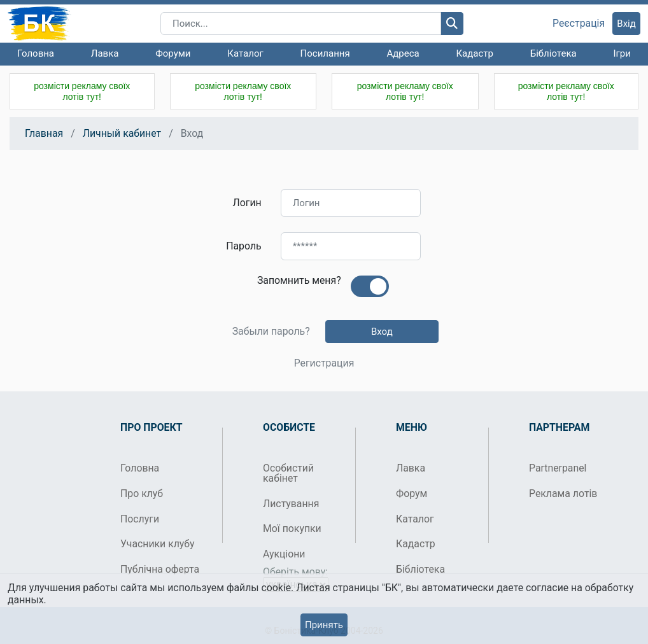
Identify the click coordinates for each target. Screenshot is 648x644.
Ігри (622, 53)
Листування (291, 504)
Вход (382, 332)
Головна (36, 53)
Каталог (245, 53)
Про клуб (142, 493)
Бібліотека (553, 53)
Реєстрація (579, 24)
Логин (247, 203)
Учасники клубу (158, 544)
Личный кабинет (122, 133)
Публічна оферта (160, 569)
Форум (412, 493)
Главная (44, 133)
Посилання (325, 53)
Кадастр (475, 53)
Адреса (403, 53)
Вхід (626, 24)
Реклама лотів (563, 493)
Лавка (105, 53)
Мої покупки (292, 528)
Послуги (140, 519)
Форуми (173, 53)
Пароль (243, 246)
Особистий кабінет (288, 473)
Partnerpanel (558, 468)
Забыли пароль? (271, 332)
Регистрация (324, 363)
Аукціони (284, 554)
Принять (324, 625)
